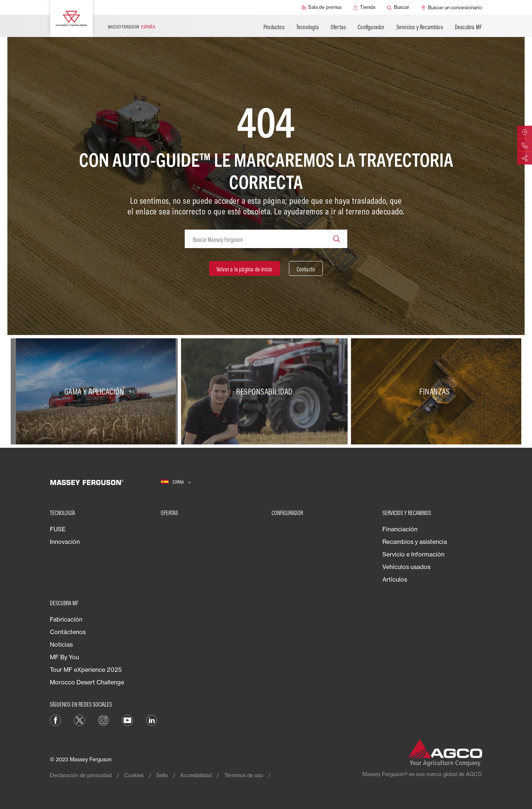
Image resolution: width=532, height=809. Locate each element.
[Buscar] (398, 7)
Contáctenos (68, 632)
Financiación (400, 529)
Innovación (65, 542)
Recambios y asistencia (415, 542)
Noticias (61, 644)
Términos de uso (244, 775)
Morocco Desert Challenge (87, 682)
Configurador (371, 27)
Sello (162, 775)
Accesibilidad (196, 775)
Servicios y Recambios (420, 27)
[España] (176, 482)
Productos (274, 27)
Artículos (395, 579)
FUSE (58, 529)
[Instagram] (103, 720)
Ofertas (338, 27)
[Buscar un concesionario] (452, 7)
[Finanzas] (436, 392)
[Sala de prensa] (321, 7)
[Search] (337, 239)
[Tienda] (364, 7)
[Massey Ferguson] (71, 18)
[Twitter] (79, 720)
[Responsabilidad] (266, 392)
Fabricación (66, 619)
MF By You (64, 657)
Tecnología (308, 27)
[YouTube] (127, 720)
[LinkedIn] (151, 720)
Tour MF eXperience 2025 (86, 670)
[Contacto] (306, 268)
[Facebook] (55, 720)
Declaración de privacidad (81, 775)
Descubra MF (468, 27)
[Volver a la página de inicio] (245, 268)
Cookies (134, 775)
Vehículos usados (406, 567)
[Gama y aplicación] (96, 392)
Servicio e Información (413, 554)
